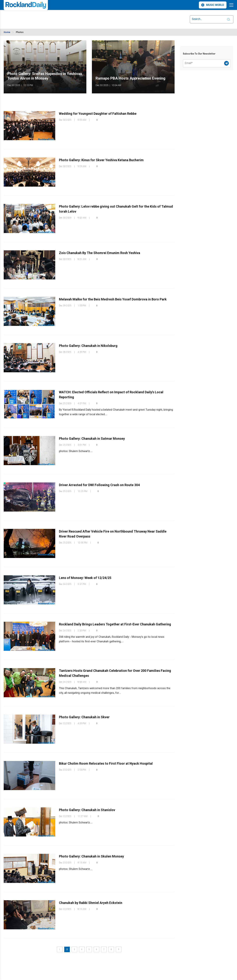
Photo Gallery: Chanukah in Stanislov (87, 810)
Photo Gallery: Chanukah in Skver (84, 717)
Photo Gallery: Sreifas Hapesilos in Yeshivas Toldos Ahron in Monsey (45, 76)
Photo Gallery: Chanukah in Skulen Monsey (91, 856)
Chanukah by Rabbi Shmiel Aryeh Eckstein (91, 903)
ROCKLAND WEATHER (36, 17)
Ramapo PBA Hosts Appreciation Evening (130, 78)
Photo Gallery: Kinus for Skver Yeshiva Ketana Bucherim (101, 160)
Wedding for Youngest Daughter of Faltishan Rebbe (98, 114)
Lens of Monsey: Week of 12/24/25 (85, 578)
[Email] (207, 63)
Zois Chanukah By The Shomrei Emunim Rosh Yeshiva (100, 253)
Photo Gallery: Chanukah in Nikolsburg (88, 346)
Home (7, 32)
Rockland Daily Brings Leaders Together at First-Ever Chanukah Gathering (115, 624)
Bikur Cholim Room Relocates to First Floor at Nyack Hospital (106, 763)
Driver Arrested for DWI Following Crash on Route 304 (99, 485)
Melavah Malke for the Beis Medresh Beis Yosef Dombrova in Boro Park (113, 299)
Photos (20, 32)
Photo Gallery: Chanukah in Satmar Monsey (92, 439)
